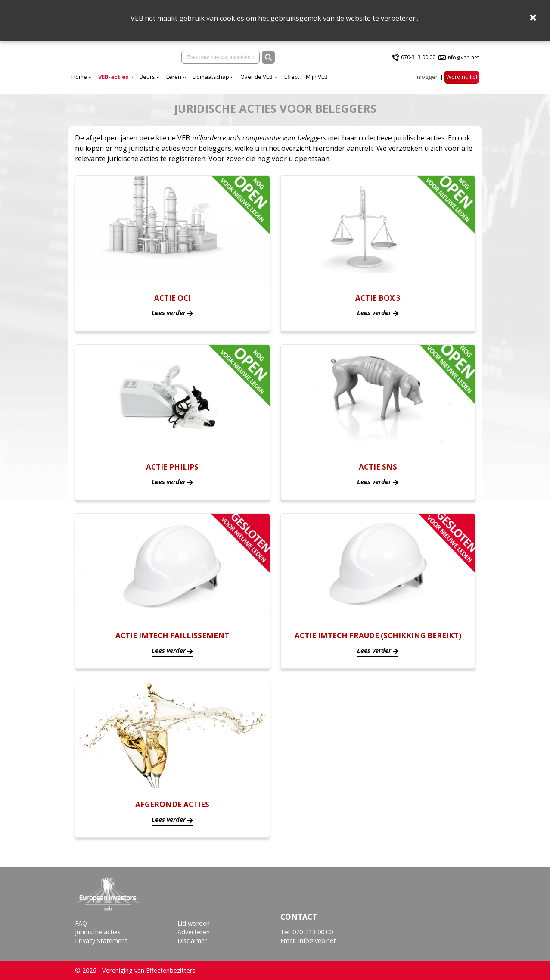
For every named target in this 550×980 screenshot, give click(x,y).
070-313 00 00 (418, 61)
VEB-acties (189, 84)
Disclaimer (192, 941)
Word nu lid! (462, 84)
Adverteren (194, 932)
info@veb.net (463, 61)
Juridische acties (98, 932)
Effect (367, 84)
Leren (250, 84)
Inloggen (427, 84)
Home (155, 84)
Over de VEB (332, 84)
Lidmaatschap (287, 84)
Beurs (223, 84)
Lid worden (194, 923)
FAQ (81, 923)
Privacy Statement (101, 941)
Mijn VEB (393, 84)
